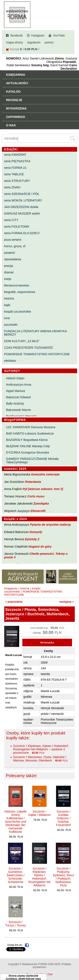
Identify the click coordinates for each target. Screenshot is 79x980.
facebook (16, 35)
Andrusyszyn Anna (19, 385)
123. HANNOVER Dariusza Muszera (31, 427)
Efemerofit (38, 511)
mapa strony (14, 42)
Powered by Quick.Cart (39, 974)
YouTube (59, 35)
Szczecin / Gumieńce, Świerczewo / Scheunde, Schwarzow (15, 875)
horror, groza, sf (15, 246)
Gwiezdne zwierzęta (45, 474)
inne (7, 318)
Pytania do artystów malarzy (51, 525)
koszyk (15, 49)
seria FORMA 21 (15, 168)
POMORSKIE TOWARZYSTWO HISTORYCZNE (37, 354)
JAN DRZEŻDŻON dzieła (21, 207)
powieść (9, 253)
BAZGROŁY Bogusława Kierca (27, 440)
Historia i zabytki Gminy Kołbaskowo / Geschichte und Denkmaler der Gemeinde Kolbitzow (15, 822)
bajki (7, 305)
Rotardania (33, 482)
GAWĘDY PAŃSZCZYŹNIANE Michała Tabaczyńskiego (32, 460)
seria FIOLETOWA (17, 227)
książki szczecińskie (17, 312)
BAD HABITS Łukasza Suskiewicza (30, 433)
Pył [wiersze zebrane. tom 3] (43, 489)
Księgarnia (11, 588)
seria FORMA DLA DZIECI (22, 233)
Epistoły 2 (32, 539)
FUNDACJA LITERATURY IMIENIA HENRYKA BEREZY (35, 333)
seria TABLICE (14, 174)
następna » (66, 602)
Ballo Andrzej (15, 404)
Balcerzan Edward (18, 397)
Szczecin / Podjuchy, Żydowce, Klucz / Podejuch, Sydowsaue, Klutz (64, 877)
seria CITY (11, 220)
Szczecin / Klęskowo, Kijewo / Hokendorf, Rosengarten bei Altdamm (40, 877)
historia (9, 298)
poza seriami (13, 240)
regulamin (34, 42)
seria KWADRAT (15, 155)
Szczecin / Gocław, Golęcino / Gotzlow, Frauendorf (63, 818)
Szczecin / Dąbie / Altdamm (40, 813)
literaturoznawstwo (17, 285)
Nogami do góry (40, 547)
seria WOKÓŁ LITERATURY (23, 200)
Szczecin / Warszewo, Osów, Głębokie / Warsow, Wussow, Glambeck (40, 759)
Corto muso (36, 496)
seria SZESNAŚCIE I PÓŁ (22, 194)
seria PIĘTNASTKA (17, 161)
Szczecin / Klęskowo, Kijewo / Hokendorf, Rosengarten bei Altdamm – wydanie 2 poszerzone (41, 749)
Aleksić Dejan (15, 378)
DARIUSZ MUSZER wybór (22, 213)
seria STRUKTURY (17, 181)
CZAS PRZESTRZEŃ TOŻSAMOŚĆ (29, 348)
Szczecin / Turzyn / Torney (15, 924)
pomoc (49, 42)
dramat (9, 272)
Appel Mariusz (16, 391)
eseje (8, 279)
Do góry (74, 964)
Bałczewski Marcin (19, 410)
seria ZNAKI (12, 187)
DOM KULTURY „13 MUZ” (22, 341)
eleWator (10, 361)
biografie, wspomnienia (19, 292)
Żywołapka (41, 503)
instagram (38, 35)
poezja (8, 266)
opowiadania (13, 259)
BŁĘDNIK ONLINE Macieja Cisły (28, 446)
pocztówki (11, 325)
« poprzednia (14, 602)
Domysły (36, 532)
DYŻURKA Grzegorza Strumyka (28, 452)
